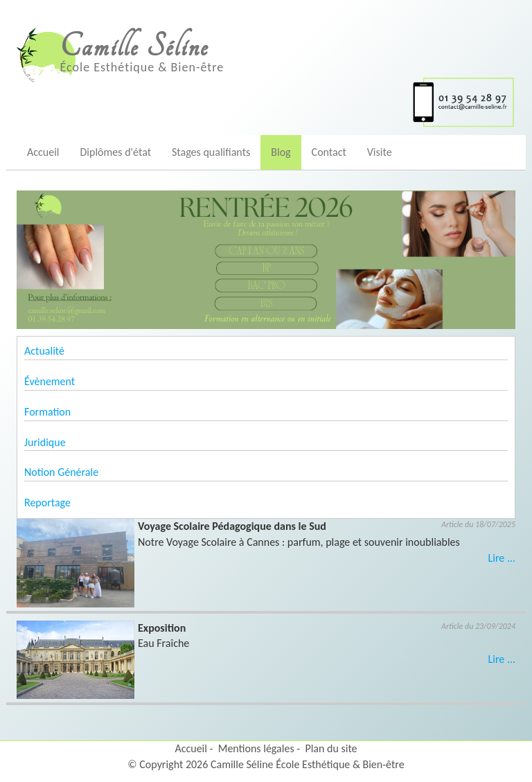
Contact (329, 152)
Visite (380, 152)
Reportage (47, 503)
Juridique (45, 442)
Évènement (50, 381)
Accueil (43, 152)
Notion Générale (61, 472)
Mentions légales (256, 748)
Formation (47, 412)
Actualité (44, 351)
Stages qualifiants (211, 152)
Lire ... (502, 558)
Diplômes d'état (116, 152)
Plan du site (331, 748)
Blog (281, 152)
